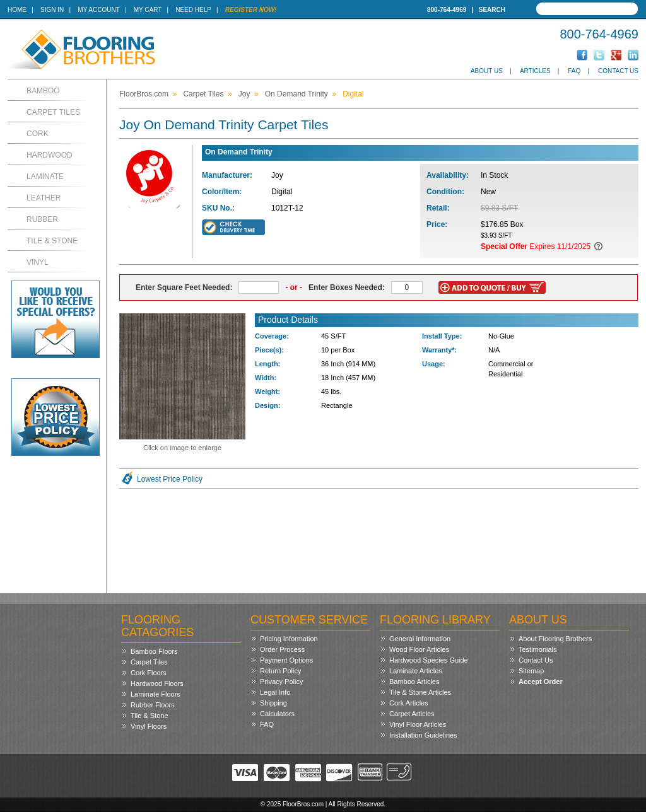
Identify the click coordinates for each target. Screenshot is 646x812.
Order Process (282, 649)
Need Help (193, 10)
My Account (98, 10)
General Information (420, 639)
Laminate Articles (416, 671)
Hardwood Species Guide (429, 660)
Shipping (273, 703)
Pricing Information (289, 639)
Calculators (277, 714)
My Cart (148, 10)
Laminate (45, 177)
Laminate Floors (156, 694)
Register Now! (251, 10)
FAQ (574, 71)
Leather (44, 198)
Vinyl (38, 262)
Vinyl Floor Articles (418, 724)
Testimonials (538, 649)
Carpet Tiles (53, 112)
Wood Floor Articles (419, 649)
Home (17, 10)
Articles (535, 71)
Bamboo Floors (154, 651)
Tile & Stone (52, 241)
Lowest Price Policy (170, 479)
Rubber (42, 219)
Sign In (52, 10)
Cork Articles (409, 703)
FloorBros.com (144, 94)
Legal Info (275, 692)
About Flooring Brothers (555, 639)
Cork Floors (149, 673)
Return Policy (280, 671)
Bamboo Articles (414, 681)
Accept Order (541, 681)
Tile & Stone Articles (420, 692)
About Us (487, 71)
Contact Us (618, 71)
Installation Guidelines (423, 735)
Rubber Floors (153, 705)
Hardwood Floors (157, 683)
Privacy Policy (281, 681)
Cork (38, 134)
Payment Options (286, 660)
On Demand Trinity (297, 94)
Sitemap (531, 671)
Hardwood (50, 155)
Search (492, 10)
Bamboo (43, 91)
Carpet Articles (412, 714)
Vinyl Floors (149, 726)
